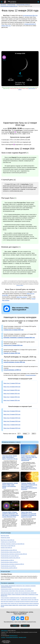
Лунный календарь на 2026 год (7, 560)
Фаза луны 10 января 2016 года (12, 387)
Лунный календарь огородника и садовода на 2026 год (12, 564)
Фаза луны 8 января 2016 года (12, 394)
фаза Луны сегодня (22, 297)
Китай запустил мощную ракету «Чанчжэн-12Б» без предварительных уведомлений (19, 593)
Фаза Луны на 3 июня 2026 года (8, 540)
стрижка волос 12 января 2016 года (13, 330)
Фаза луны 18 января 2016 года (12, 428)
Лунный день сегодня (5, 538)
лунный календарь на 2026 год (12, 370)
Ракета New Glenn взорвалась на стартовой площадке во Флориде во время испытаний (19, 602)
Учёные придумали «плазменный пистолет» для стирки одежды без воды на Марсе (19, 598)
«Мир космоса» (4, 631)
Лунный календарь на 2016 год (23, 5)
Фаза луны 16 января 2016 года (12, 421)
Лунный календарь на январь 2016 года (9, 6)
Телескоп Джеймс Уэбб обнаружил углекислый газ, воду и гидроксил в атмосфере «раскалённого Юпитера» (18, 586)
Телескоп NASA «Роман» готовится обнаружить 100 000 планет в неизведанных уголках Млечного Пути (19, 595)
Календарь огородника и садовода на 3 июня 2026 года (13, 544)
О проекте (3, 637)
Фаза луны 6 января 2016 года (12, 400)
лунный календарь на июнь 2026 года (14, 362)
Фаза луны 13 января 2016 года (12, 411)
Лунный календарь (11, 5)
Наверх (25, 626)
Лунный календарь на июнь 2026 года (9, 550)
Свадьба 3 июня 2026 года (6, 548)
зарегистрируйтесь (32, 88)
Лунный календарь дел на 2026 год (8, 566)
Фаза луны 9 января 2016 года (12, 390)
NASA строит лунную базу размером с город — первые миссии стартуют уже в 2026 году (20, 600)
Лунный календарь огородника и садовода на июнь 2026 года (14, 554)
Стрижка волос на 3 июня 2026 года (8, 542)
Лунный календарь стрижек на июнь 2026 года (11, 552)
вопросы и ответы (20, 285)
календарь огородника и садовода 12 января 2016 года (19, 338)
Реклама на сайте (22, 637)
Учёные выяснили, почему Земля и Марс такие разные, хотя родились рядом (17, 591)
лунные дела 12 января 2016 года (13, 345)
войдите (20, 90)
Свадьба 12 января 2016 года (12, 353)
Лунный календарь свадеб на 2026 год (9, 568)
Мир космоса (3, 5)
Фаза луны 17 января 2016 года (12, 425)
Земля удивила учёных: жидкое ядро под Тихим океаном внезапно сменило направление (20, 604)
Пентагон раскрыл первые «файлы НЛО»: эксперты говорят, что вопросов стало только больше (19, 606)
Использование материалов (12, 637)
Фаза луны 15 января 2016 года (12, 418)
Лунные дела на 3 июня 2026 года (8, 546)
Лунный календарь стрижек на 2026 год (9, 562)
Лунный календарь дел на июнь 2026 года (10, 556)
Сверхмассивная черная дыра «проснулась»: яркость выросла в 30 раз (16, 589)
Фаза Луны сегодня (5, 536)
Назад (15, 626)
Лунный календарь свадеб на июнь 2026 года (10, 558)
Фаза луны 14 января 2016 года (12, 414)
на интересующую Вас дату (30, 16)
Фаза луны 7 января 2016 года (12, 397)
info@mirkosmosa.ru (13, 636)
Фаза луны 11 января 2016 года (12, 383)
